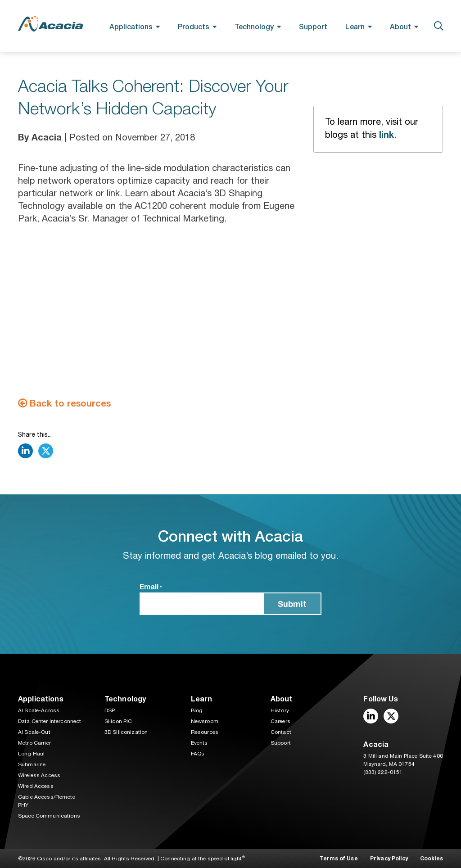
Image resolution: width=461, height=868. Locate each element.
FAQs (198, 754)
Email (151, 587)
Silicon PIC (118, 721)
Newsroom (205, 721)
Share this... (35, 434)
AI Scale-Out (34, 732)
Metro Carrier (34, 743)
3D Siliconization (126, 732)
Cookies (432, 858)
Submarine (32, 764)
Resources (205, 732)
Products (194, 26)
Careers (280, 721)
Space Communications (49, 816)
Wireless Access (39, 775)
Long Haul (31, 754)
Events (199, 743)
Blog (197, 710)
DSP (110, 710)
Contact (281, 732)
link (386, 134)
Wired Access (36, 786)
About (400, 26)
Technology (254, 26)
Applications (131, 26)
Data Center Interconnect (50, 721)
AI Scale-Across (39, 710)
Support (313, 26)
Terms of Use (339, 858)
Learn (355, 26)
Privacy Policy (389, 858)
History (280, 710)
